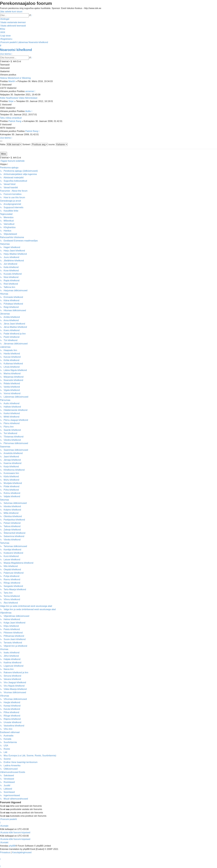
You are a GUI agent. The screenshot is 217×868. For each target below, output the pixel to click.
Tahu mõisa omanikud (11, 118)
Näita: (11, 144)
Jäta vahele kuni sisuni (11, 12)
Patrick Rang (15, 121)
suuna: (58, 144)
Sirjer (11, 101)
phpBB (12, 846)
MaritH (12, 81)
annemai (30, 91)
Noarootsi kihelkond (16, 50)
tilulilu (28, 111)
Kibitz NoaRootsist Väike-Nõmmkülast (19, 98)
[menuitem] (13, 22)
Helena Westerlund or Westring (15, 78)
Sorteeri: (35, 144)
